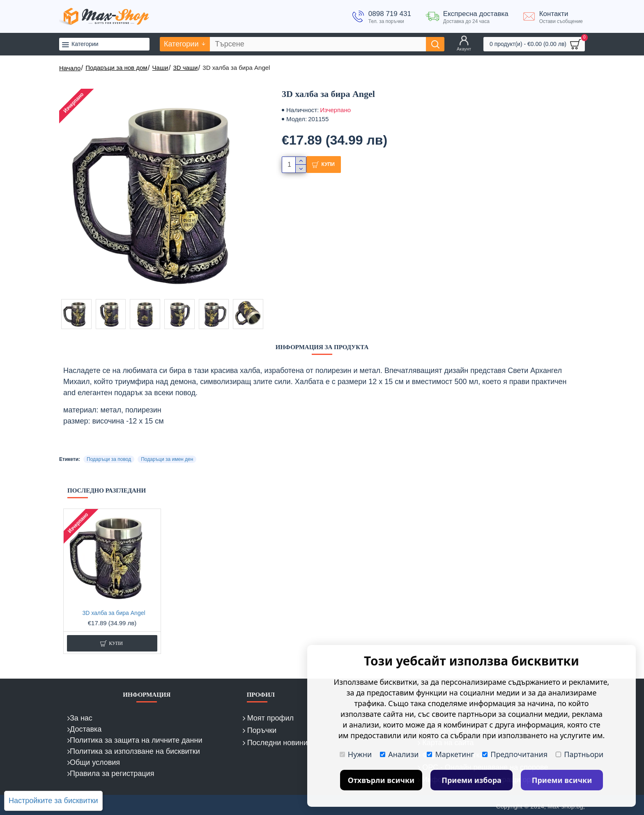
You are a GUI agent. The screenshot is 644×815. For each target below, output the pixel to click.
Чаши (160, 68)
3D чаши (185, 68)
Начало (70, 68)
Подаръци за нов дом (116, 68)
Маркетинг (450, 754)
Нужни (356, 754)
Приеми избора (471, 780)
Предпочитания (515, 754)
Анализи (399, 754)
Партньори (580, 754)
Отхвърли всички (381, 780)
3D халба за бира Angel (114, 613)
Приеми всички (562, 780)
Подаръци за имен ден (167, 459)
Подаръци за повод (109, 459)
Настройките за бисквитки (53, 801)
